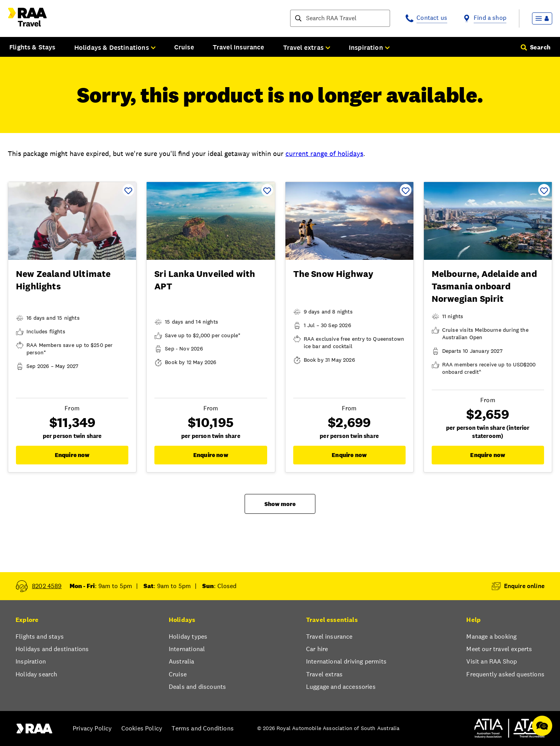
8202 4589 (47, 586)
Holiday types (188, 637)
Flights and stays (40, 637)
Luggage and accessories (341, 687)
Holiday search (36, 674)
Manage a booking (491, 637)
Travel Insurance (239, 47)
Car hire (317, 649)
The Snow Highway (333, 274)
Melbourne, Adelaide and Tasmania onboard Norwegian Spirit (484, 286)
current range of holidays (324, 153)
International (187, 649)
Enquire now (72, 455)
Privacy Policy (92, 728)
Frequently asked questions (505, 674)
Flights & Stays (32, 47)
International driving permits (346, 661)
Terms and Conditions (203, 728)
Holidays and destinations (52, 649)
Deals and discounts (197, 687)
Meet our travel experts (499, 649)
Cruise (184, 47)
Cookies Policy (142, 728)
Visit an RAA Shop (492, 661)
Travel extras (324, 674)
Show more (280, 504)
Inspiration (31, 661)
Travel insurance (329, 637)
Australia (182, 661)
